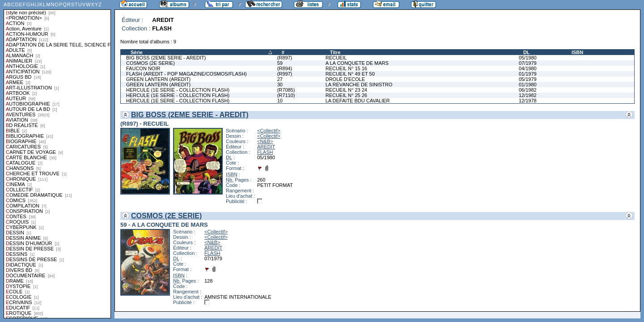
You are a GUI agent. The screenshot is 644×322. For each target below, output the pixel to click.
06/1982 (528, 90)
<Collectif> (269, 131)
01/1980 (528, 85)
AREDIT (266, 147)
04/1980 (528, 68)
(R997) (285, 74)
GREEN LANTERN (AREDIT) (158, 79)
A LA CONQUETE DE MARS (357, 63)
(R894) (285, 68)
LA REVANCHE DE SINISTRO (359, 85)
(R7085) (286, 90)
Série (137, 52)
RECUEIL (336, 58)
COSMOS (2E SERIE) (150, 63)
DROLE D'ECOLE (345, 79)
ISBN (577, 52)
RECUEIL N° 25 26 (346, 95)
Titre (335, 52)
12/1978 (528, 101)
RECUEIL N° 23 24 (346, 90)
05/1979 (528, 79)
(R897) (285, 58)
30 (280, 85)
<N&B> (265, 141)
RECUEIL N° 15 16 (346, 68)
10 (280, 101)
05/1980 (528, 58)
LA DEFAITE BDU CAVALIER (358, 101)
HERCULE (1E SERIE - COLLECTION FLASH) (178, 90)
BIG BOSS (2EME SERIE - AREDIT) (166, 58)
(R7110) (286, 95)
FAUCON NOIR (143, 68)
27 (280, 79)
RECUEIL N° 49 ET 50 (350, 74)
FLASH (265, 152)
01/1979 (528, 74)
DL (527, 52)
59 (280, 63)
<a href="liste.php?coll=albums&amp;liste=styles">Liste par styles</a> (57, 159)
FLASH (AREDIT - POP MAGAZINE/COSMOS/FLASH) (186, 74)
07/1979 (528, 63)
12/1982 (528, 95)
